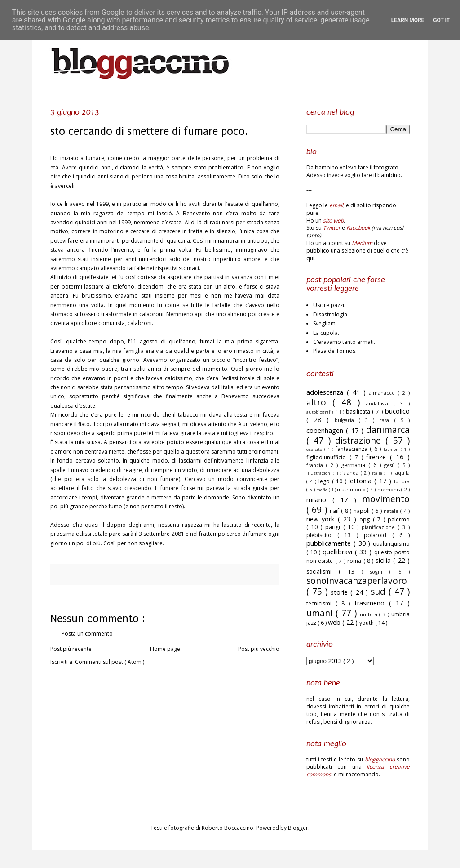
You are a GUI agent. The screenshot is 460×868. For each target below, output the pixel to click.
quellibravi (339, 552)
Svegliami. (326, 323)
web (335, 622)
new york (322, 519)
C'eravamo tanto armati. (344, 342)
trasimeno (372, 603)
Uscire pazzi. (329, 305)
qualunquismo (391, 544)
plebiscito (322, 535)
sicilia (384, 560)
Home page (165, 649)
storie (341, 592)
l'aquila (401, 473)
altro (319, 402)
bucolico (397, 411)
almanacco (383, 393)
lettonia (361, 481)
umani (321, 613)
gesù (391, 465)
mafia (322, 490)
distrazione (360, 440)
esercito (315, 449)
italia (378, 473)
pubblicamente (330, 543)
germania (355, 465)
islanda (351, 473)
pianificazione (380, 527)
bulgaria (347, 420)
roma (355, 561)
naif (335, 511)
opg (366, 519)
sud (380, 591)
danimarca (388, 430)
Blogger (298, 828)
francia (316, 465)
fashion (392, 449)
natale (392, 511)
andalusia (380, 403)
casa (387, 420)
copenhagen (326, 430)
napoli (363, 511)
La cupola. (326, 333)
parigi (334, 527)
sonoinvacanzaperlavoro (357, 581)
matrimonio (352, 489)
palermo (399, 519)
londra (402, 481)
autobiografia (321, 412)
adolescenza (327, 392)
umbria (370, 614)
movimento (386, 499)
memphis (389, 489)
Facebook (358, 228)
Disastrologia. (331, 314)
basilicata (359, 412)
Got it (441, 20)
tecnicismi (321, 603)
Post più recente (71, 649)
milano (319, 500)
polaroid (378, 535)
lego (325, 481)
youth (367, 623)
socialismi (323, 572)
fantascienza (353, 449)
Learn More (408, 20)
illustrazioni (320, 473)
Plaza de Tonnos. (335, 351)
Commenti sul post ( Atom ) (110, 662)
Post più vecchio (259, 649)
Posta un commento (87, 634)
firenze (378, 457)
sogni (380, 572)
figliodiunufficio (328, 457)
